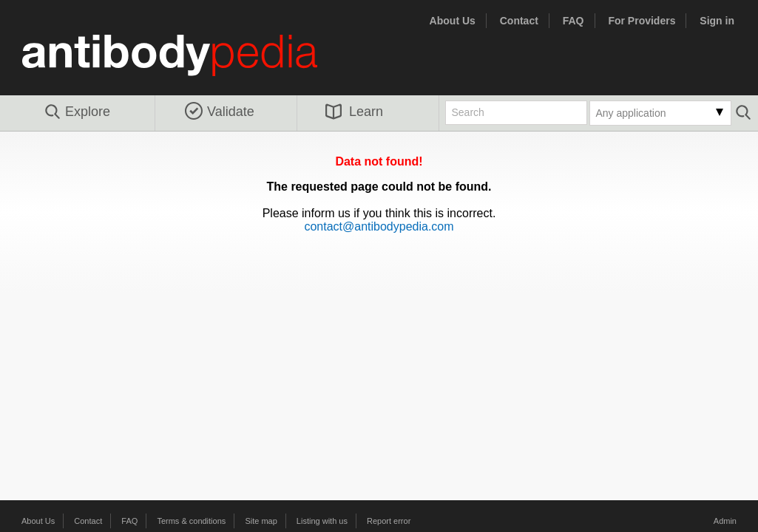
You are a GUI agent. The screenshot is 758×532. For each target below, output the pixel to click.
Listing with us (322, 521)
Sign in (717, 21)
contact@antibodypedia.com (379, 226)
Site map (261, 521)
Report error (389, 521)
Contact (519, 21)
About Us (453, 21)
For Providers (642, 21)
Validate (220, 112)
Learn (354, 112)
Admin (725, 521)
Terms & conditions (191, 521)
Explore (77, 112)
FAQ (573, 21)
